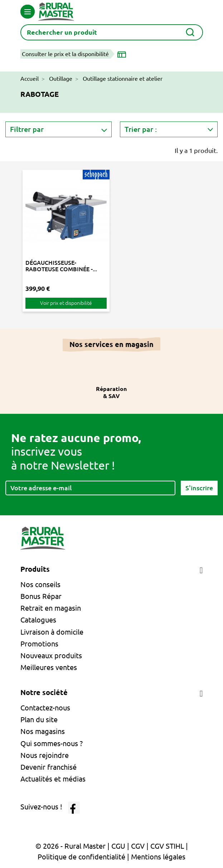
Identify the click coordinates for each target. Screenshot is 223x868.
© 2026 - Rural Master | (73, 846)
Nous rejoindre (45, 755)
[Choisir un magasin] (123, 54)
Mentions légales (158, 857)
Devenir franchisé (49, 767)
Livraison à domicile (52, 632)
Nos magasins (43, 731)
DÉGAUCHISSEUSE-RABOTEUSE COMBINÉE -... (61, 266)
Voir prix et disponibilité (66, 303)
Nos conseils (40, 584)
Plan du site (39, 720)
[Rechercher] (112, 32)
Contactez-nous (45, 708)
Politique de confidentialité (81, 857)
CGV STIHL (167, 846)
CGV (138, 846)
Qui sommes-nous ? (52, 743)
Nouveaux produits (51, 656)
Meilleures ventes (49, 667)
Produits (35, 569)
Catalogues (38, 620)
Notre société (44, 692)
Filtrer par (27, 129)
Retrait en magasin (51, 608)
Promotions (39, 644)
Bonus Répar (41, 596)
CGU (118, 846)
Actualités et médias (53, 779)
